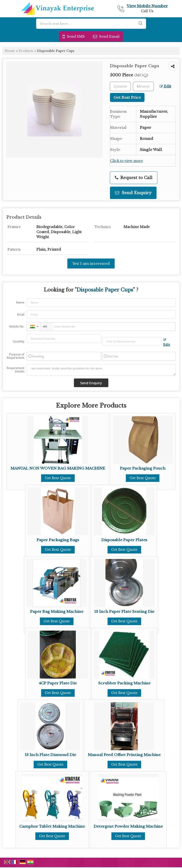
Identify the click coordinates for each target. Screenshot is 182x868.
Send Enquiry (133, 193)
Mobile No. (17, 326)
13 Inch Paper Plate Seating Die (124, 611)
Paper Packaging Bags (58, 540)
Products (26, 51)
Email (21, 314)
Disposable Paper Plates (124, 540)
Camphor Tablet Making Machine (52, 826)
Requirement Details (16, 370)
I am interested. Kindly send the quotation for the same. (101, 370)
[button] (147, 6)
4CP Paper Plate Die (58, 683)
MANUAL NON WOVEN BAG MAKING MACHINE (58, 468)
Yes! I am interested (91, 263)
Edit (165, 86)
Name (20, 302)
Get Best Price (127, 97)
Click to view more (127, 161)
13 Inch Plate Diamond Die (50, 755)
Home (10, 51)
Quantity (19, 341)
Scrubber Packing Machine (124, 683)
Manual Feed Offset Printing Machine (124, 755)
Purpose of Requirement (16, 356)
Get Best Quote (58, 478)
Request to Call (134, 178)
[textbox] (143, 86)
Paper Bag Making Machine (57, 611)
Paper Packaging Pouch (143, 468)
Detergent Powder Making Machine (128, 826)
